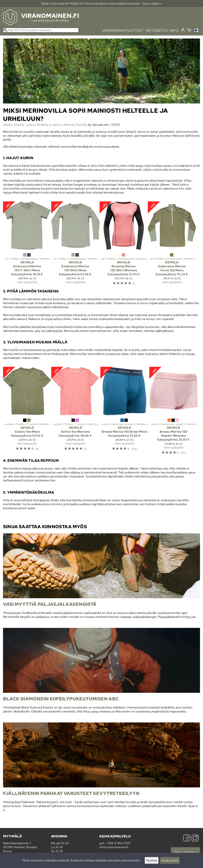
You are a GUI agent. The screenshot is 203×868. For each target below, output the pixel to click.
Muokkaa (152, 860)
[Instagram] (195, 838)
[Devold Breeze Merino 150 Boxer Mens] (124, 410)
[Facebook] (187, 838)
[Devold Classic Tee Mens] (27, 410)
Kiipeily (19, 125)
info (174, 30)
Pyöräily (82, 125)
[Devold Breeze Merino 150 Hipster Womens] (173, 412)
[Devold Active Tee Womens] (75, 410)
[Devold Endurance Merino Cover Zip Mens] (172, 244)
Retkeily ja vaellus (49, 125)
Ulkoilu (8, 125)
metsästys (157, 30)
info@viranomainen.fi (114, 847)
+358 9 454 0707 (119, 843)
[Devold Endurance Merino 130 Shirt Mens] (75, 244)
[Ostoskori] (189, 30)
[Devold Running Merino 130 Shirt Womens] (124, 245)
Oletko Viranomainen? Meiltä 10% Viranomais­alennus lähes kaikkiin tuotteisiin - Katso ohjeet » (101, 3)
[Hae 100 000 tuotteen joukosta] (41, 30)
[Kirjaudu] (183, 30)
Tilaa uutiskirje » (185, 852)
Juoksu (31, 125)
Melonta (69, 125)
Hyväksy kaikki (170, 860)
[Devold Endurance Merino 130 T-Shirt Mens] (27, 244)
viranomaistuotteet (123, 30)
